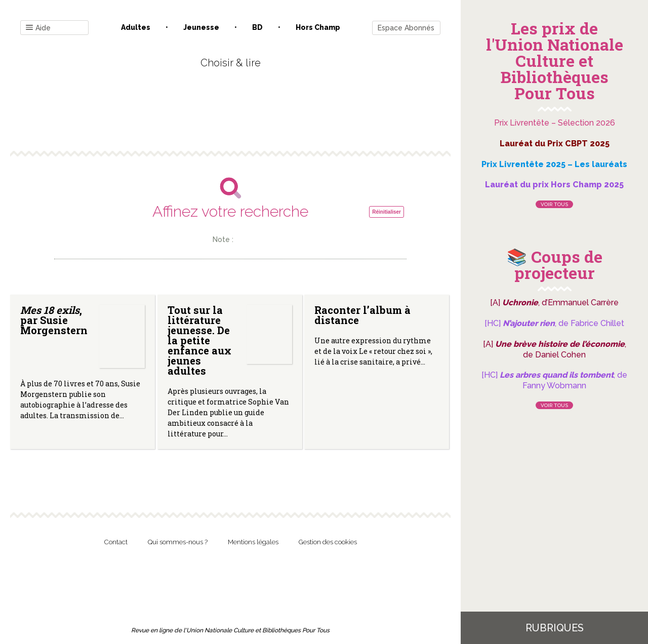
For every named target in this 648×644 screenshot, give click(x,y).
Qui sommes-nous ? (178, 542)
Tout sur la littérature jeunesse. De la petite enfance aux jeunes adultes (199, 340)
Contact (116, 542)
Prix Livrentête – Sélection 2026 (555, 123)
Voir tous (554, 204)
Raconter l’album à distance (362, 315)
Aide (38, 28)
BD (257, 27)
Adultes (136, 27)
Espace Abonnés (406, 28)
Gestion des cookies (328, 542)
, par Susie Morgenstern (54, 320)
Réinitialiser (387, 212)
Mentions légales (253, 542)
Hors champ (318, 27)
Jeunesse (201, 27)
